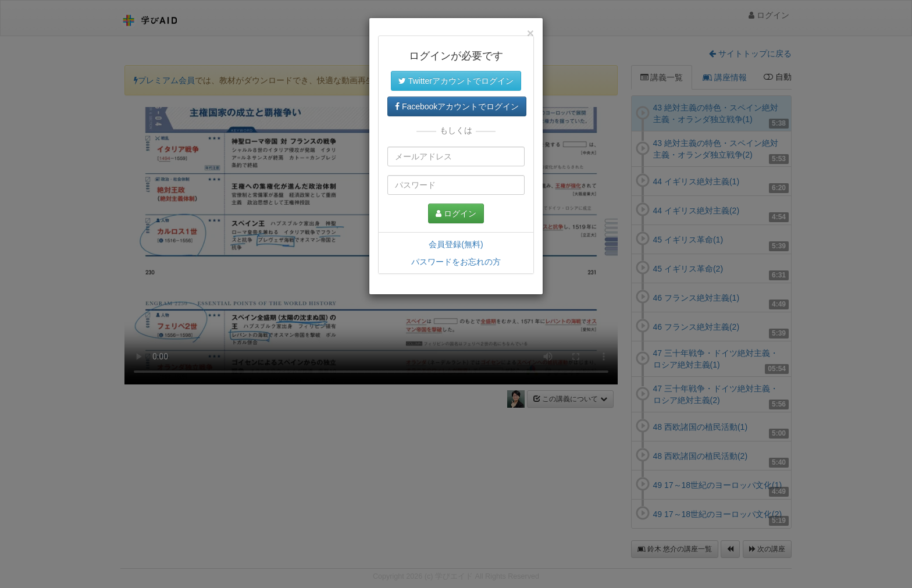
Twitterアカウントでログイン (456, 81)
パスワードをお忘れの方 (456, 262)
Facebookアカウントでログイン (457, 106)
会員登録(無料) (456, 244)
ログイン (456, 213)
